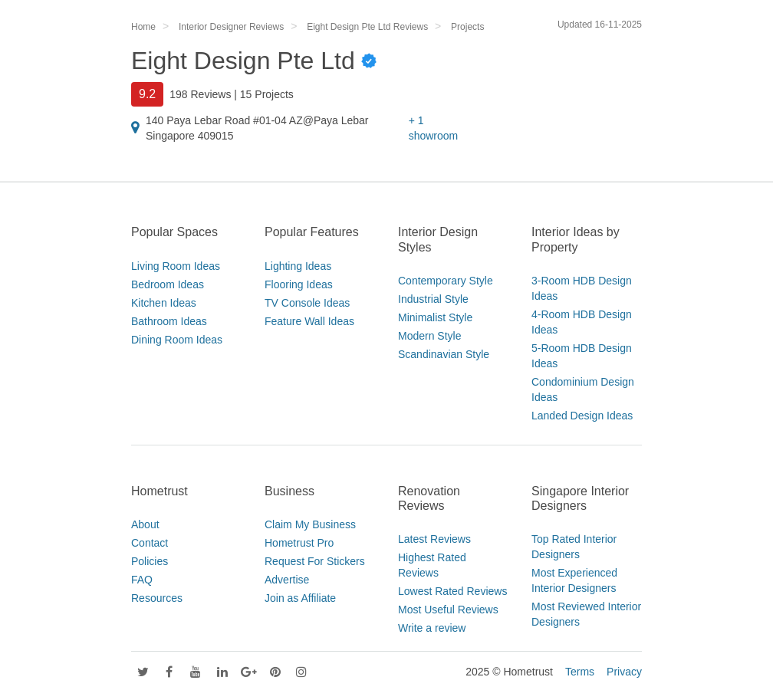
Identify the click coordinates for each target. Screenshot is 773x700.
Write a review (432, 628)
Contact (150, 543)
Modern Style (429, 336)
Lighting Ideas (298, 266)
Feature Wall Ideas (309, 321)
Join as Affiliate (300, 598)
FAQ (142, 580)
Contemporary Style (446, 281)
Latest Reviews (434, 539)
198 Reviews (200, 94)
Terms (580, 672)
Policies (150, 561)
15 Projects (267, 94)
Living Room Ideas (176, 266)
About (145, 524)
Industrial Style (433, 299)
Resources (157, 598)
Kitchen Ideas (164, 303)
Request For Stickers (315, 561)
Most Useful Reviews (448, 610)
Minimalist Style (435, 317)
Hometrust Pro (299, 543)
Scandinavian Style (444, 354)
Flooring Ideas (299, 284)
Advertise (287, 580)
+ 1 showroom (434, 128)
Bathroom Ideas (169, 321)
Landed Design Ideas (582, 416)
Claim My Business (310, 524)
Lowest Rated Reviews (452, 591)
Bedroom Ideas (168, 284)
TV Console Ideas (307, 303)
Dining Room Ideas (177, 340)
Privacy (624, 672)
